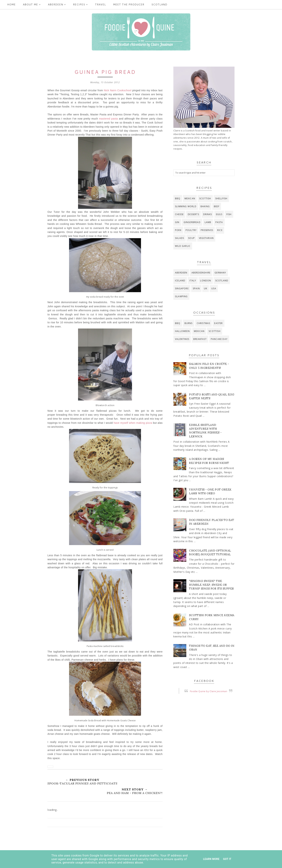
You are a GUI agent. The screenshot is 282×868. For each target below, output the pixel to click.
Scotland (159, 5)
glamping (181, 296)
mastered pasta (108, 119)
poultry (191, 230)
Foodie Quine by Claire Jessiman (209, 691)
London (206, 281)
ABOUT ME (32, 5)
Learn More (211, 859)
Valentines (182, 339)
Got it (227, 859)
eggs (219, 214)
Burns (189, 323)
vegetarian (206, 238)
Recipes (80, 5)
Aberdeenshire (201, 273)
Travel (100, 5)
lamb (208, 222)
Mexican (190, 198)
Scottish (205, 198)
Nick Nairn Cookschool (118, 90)
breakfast (200, 339)
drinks (208, 214)
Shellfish (221, 198)
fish (229, 214)
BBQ (178, 198)
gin (177, 222)
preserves (207, 230)
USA (214, 288)
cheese (179, 214)
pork (178, 230)
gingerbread (192, 222)
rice (220, 230)
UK (206, 288)
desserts (193, 214)
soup (191, 238)
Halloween (182, 331)
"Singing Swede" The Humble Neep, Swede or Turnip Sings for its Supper (211, 585)
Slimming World (186, 206)
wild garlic (183, 246)
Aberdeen (57, 5)
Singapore (182, 288)
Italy (193, 281)
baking (205, 206)
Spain (196, 288)
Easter (218, 323)
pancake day (219, 339)
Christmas (203, 323)
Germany (220, 273)
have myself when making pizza (133, 423)
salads (179, 238)
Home (11, 5)
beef (217, 206)
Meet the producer (129, 5)
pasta (219, 222)
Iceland (180, 281)
